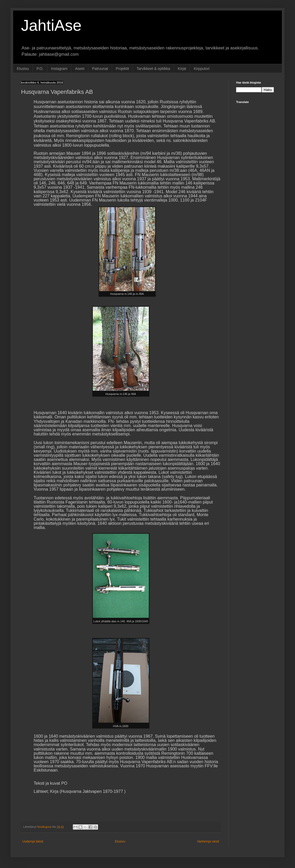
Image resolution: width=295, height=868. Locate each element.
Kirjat (182, 69)
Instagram (59, 69)
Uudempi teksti (33, 841)
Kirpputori (202, 69)
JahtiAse (51, 25)
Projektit (122, 69)
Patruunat (100, 69)
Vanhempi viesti (208, 841)
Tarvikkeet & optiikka (153, 69)
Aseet (80, 69)
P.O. (40, 69)
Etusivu (23, 69)
